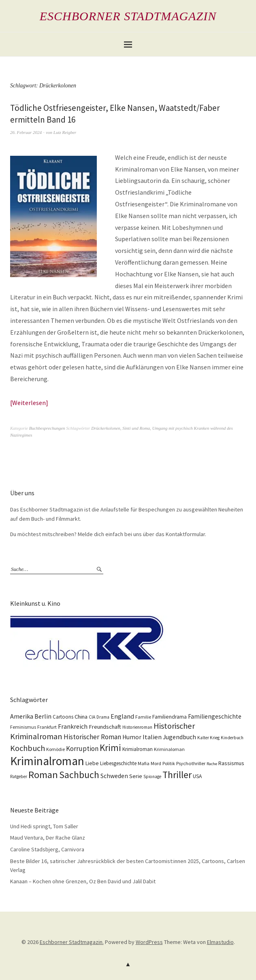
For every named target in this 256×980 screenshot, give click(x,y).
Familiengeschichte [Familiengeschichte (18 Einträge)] (215, 716)
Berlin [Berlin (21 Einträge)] (43, 716)
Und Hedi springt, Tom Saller (44, 826)
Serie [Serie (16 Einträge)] (136, 776)
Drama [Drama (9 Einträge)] (103, 717)
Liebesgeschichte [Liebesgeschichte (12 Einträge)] (118, 763)
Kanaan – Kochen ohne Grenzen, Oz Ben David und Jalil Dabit (83, 881)
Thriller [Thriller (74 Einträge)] (177, 775)
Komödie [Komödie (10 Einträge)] (55, 749)
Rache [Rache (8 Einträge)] (212, 764)
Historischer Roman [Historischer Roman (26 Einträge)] (92, 737)
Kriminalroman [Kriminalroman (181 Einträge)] (47, 761)
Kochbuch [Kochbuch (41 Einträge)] (28, 748)
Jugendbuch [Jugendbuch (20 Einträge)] (179, 737)
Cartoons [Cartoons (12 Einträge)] (63, 717)
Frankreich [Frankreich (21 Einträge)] (73, 726)
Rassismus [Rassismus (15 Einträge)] (231, 763)
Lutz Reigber (65, 132)
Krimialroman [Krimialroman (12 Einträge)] (138, 749)
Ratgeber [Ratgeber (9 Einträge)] (19, 776)
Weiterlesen (29, 403)
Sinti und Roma (136, 428)
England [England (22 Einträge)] (122, 716)
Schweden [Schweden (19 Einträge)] (114, 776)
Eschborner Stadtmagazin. (72, 942)
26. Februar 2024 (26, 132)
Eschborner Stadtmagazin (128, 16)
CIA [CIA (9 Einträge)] (92, 717)
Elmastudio (220, 942)
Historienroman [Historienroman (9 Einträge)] (137, 727)
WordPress (149, 942)
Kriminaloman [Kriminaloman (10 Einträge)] (169, 749)
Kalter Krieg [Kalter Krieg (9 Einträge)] (208, 738)
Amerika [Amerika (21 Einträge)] (22, 716)
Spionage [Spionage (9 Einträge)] (152, 776)
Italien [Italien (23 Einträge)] (152, 737)
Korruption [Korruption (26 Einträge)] (82, 749)
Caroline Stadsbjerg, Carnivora (47, 849)
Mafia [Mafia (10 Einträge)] (144, 763)
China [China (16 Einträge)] (81, 717)
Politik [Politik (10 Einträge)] (169, 763)
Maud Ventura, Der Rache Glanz (48, 838)
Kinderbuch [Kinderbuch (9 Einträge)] (232, 738)
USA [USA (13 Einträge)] (197, 776)
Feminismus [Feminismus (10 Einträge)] (23, 727)
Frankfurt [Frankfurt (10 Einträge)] (47, 727)
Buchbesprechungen (47, 428)
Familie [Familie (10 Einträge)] (143, 717)
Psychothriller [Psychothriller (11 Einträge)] (191, 763)
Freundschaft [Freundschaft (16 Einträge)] (105, 727)
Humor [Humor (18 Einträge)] (132, 737)
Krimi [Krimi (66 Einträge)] (110, 748)
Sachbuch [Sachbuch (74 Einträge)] (79, 775)
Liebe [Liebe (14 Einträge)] (92, 763)
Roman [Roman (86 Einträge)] (43, 775)
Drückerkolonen (106, 428)
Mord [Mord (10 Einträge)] (156, 763)
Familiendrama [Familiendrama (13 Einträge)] (170, 717)
